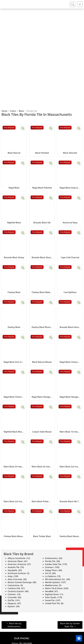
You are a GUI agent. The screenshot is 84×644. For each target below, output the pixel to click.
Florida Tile (52, 561)
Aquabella (15, 570)
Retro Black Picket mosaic (42, 501)
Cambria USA (16, 588)
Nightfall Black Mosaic (14, 432)
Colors (13, 111)
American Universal (19, 564)
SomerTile (53, 600)
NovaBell (51, 591)
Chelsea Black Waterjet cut (42, 292)
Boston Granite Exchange (22, 582)
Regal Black (14, 188)
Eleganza (14, 603)
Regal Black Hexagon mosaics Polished (70, 397)
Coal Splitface (70, 292)
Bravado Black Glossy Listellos (42, 257)
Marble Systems (55, 582)
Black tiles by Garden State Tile (70, 625)
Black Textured (70, 153)
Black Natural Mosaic (42, 362)
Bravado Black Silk (42, 223)
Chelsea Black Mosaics (14, 536)
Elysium (14, 606)
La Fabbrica (53, 576)
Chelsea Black (14, 292)
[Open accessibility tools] (79, 638)
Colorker (14, 594)
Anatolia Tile (16, 567)
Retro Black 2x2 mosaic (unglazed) (14, 501)
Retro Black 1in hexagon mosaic (70, 432)
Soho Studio (54, 597)
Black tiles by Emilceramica (15, 625)
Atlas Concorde (17, 579)
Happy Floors (54, 570)
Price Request (9, 128)
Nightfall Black (14, 223)
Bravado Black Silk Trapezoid (70, 501)
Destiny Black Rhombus (42, 327)
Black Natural (14, 153)
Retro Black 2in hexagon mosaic (14, 467)
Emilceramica (54, 558)
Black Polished (42, 153)
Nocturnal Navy (70, 223)
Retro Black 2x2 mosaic (70, 467)
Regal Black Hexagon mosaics (42, 397)
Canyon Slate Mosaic (42, 432)
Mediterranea (53, 585)
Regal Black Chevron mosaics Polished (14, 397)
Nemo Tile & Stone (57, 588)
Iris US (50, 573)
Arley (13, 576)
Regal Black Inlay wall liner (70, 188)
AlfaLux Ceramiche (19, 558)
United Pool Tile (54, 603)
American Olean (18, 561)
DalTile (14, 600)
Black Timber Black (42, 536)
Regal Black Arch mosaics (14, 362)
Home (4, 111)
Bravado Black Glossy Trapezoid (70, 327)
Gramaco (52, 567)
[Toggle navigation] (80, 6)
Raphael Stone (54, 594)
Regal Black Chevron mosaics (70, 362)
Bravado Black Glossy (14, 257)
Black (21, 111)
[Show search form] (73, 6)
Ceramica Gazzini (18, 591)
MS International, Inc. (57, 579)
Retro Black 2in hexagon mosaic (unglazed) (42, 467)
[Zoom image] (23, 128)
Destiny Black (14, 327)
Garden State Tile (56, 564)
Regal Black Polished (42, 188)
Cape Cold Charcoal (70, 257)
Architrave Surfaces (19, 573)
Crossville (14, 597)
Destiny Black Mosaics (70, 536)
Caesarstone (15, 585)
